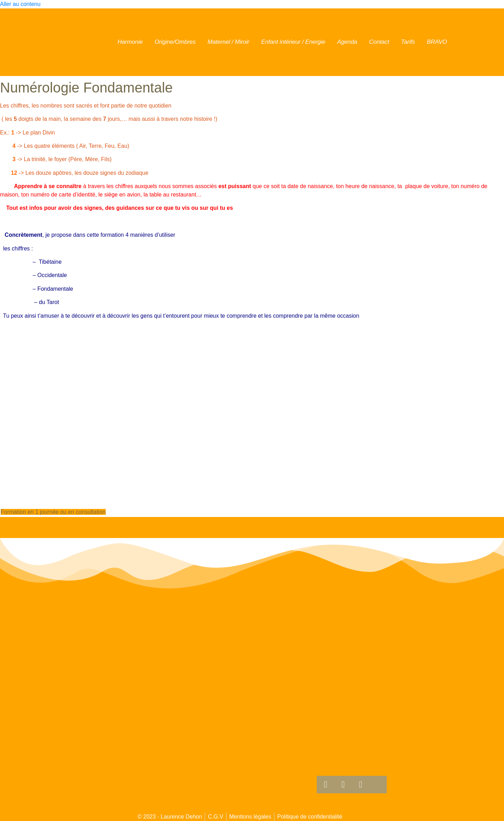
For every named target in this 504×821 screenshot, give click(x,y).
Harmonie (130, 42)
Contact (379, 42)
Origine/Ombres (175, 42)
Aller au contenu (20, 4)
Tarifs (408, 42)
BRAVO (437, 42)
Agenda (347, 42)
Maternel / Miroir (228, 42)
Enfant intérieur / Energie (293, 42)
